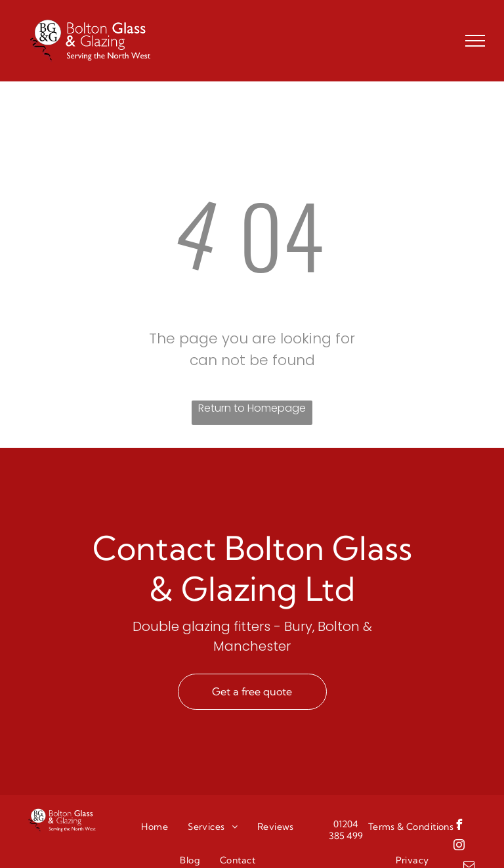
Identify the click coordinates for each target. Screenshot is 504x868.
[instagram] (459, 847)
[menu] (475, 41)
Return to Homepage (252, 408)
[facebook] (459, 826)
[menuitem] (155, 827)
